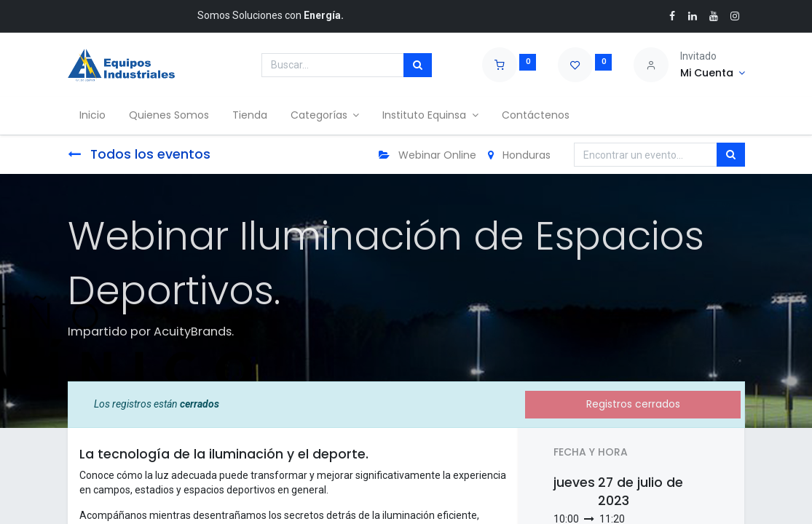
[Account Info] (713, 74)
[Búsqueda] (418, 65)
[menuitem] (92, 116)
